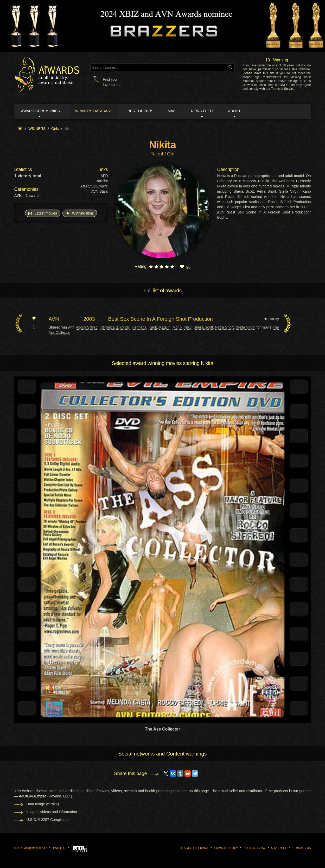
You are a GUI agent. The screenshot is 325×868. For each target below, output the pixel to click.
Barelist (102, 182)
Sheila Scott (203, 328)
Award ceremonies (43, 111)
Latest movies (43, 214)
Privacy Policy (226, 849)
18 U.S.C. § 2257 (254, 849)
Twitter (59, 849)
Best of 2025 (147, 111)
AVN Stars (99, 192)
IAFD (104, 177)
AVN (54, 320)
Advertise (279, 849)
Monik (177, 328)
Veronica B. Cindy (115, 328)
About (249, 111)
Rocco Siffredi (87, 328)
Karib (153, 328)
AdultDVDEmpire (94, 187)
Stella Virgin (246, 328)
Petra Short (224, 328)
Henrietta (139, 328)
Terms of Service (283, 89)
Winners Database (99, 111)
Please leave (252, 73)
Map (182, 111)
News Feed (214, 111)
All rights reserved (36, 849)
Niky (188, 328)
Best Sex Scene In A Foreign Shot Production (160, 320)
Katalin (165, 328)
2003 (89, 320)
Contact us (302, 849)
